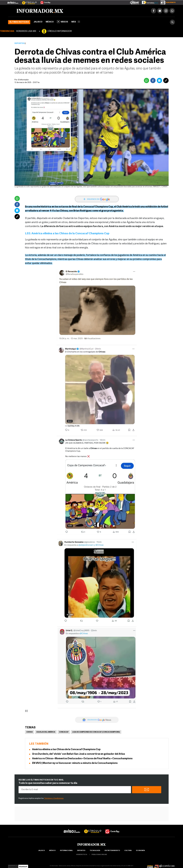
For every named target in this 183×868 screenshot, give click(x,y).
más (76, 22)
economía (141, 851)
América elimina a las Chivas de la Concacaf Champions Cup (66, 750)
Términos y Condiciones (54, 798)
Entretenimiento (112, 851)
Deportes (19, 43)
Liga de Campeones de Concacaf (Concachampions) (96, 732)
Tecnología (95, 851)
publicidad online (99, 855)
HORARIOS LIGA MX (26, 31)
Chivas (30, 732)
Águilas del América (46, 732)
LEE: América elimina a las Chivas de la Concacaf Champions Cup (67, 234)
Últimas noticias (19, 22)
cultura (128, 851)
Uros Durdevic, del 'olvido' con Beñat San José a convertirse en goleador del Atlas (79, 754)
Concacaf (64, 732)
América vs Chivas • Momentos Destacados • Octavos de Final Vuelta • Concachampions (82, 759)
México (50, 22)
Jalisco (38, 22)
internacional (66, 851)
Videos (63, 22)
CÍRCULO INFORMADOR (60, 31)
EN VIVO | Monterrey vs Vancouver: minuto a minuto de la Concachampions (75, 763)
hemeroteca (82, 855)
